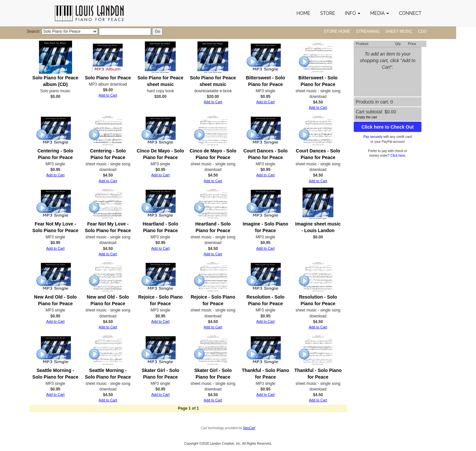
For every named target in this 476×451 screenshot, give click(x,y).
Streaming (368, 31)
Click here (398, 156)
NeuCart (249, 428)
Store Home (337, 31)
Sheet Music (399, 31)
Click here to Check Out (388, 127)
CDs (422, 31)
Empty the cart (366, 117)
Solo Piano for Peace (108, 78)
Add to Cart (108, 95)
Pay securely (373, 137)
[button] (353, 13)
